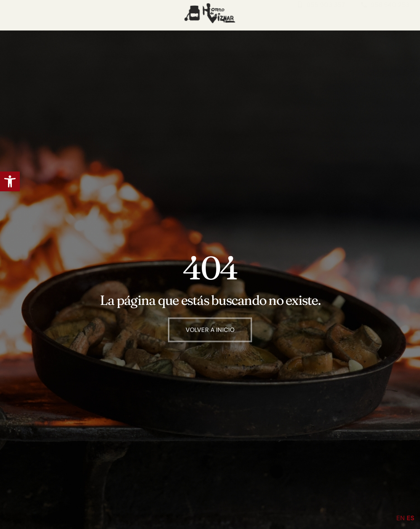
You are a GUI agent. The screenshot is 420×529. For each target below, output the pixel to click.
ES (410, 518)
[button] (10, 181)
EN (401, 518)
